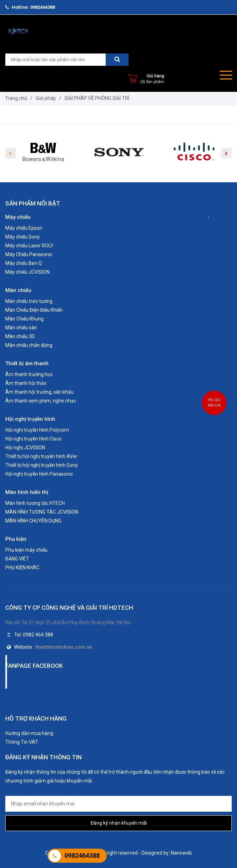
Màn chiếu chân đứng (29, 345)
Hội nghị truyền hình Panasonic (39, 474)
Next (226, 153)
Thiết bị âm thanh (27, 363)
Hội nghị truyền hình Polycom (37, 430)
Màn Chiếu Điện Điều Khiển (34, 310)
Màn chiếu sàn (21, 328)
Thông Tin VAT (22, 742)
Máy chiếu (18, 217)
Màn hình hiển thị (27, 492)
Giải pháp (46, 98)
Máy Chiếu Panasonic (29, 254)
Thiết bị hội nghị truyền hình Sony (42, 465)
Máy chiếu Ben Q (24, 263)
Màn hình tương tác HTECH (35, 503)
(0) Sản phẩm (152, 82)
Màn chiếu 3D (20, 336)
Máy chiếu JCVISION (27, 272)
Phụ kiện (16, 539)
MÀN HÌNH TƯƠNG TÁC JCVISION (42, 512)
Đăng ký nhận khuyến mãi (119, 823)
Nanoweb (181, 853)
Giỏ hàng (155, 76)
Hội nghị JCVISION (25, 448)
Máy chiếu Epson (24, 228)
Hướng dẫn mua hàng (29, 733)
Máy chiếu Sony (23, 237)
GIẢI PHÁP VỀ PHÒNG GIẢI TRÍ (97, 98)
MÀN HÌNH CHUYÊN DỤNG (33, 521)
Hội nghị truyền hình (30, 419)
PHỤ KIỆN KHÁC (22, 568)
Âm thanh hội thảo (26, 383)
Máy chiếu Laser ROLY (29, 246)
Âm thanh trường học (29, 374)
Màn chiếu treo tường (29, 301)
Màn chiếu (18, 290)
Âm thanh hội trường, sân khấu (39, 392)
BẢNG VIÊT (17, 559)
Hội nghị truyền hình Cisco (33, 439)
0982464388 (82, 856)
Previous (11, 153)
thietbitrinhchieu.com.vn (64, 647)
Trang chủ (16, 98)
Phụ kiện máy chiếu (26, 550)
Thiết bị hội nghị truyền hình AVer (41, 456)
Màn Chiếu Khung (24, 319)
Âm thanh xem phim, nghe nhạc (41, 401)
